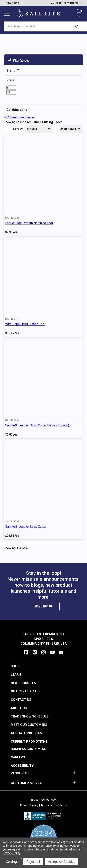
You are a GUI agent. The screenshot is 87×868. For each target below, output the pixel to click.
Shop (15, 666)
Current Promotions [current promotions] (66, 3)
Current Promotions (29, 742)
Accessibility (22, 766)
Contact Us (21, 700)
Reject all (33, 862)
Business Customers (28, 749)
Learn (16, 675)
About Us (19, 708)
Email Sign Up (44, 606)
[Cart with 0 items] (79, 14)
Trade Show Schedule (30, 716)
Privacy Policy (29, 805)
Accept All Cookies (62, 862)
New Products (23, 683)
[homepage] (39, 14)
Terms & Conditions (54, 805)
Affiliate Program (27, 733)
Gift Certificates (26, 691)
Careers (18, 757)
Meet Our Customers (29, 725)
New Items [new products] (14, 3)
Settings (12, 862)
